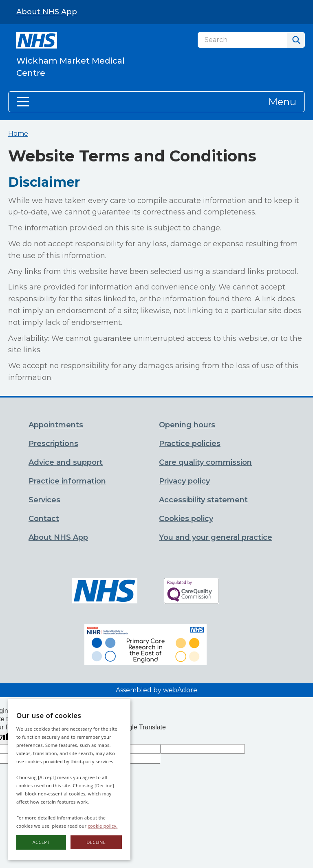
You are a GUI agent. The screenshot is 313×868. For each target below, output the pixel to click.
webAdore (180, 690)
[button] (156, 102)
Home (18, 134)
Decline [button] (96, 842)
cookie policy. (103, 826)
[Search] (242, 40)
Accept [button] (41, 842)
